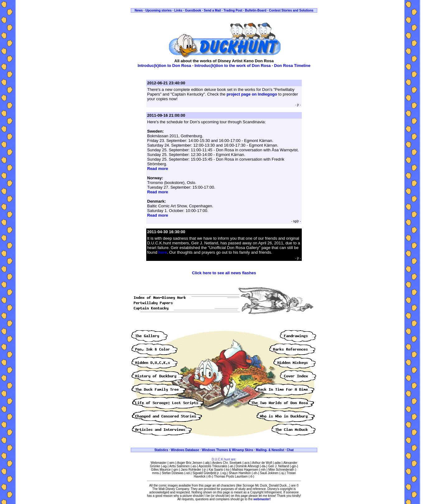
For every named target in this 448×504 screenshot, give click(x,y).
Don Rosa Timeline (292, 66)
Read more (158, 169)
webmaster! (262, 499)
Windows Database (185, 450)
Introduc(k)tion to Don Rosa (164, 66)
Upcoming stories (158, 10)
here (163, 252)
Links (178, 10)
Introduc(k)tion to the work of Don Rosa (233, 66)
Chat (290, 450)
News (139, 10)
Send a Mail (212, 10)
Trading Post (233, 10)
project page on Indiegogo (252, 94)
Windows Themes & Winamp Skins (227, 450)
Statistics (161, 450)
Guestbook (193, 10)
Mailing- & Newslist (270, 450)
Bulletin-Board (256, 10)
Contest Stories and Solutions (291, 10)
